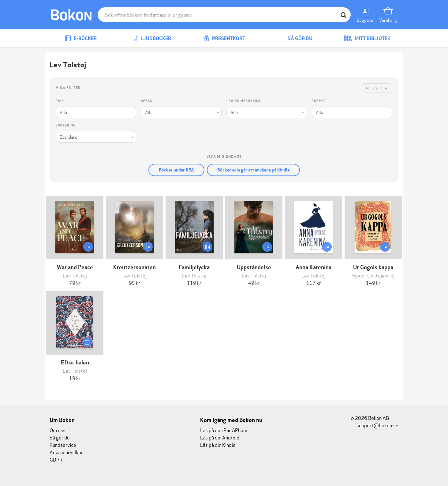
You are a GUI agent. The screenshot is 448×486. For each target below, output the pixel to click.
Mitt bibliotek (367, 38)
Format (319, 101)
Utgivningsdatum (243, 101)
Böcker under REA (176, 170)
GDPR (56, 459)
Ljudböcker (152, 38)
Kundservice (63, 445)
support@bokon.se (375, 425)
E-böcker (81, 38)
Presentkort (224, 38)
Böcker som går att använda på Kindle (253, 170)
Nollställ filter (377, 88)
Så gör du (296, 38)
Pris (60, 101)
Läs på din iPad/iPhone (224, 430)
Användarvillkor (66, 452)
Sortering (66, 125)
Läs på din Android (220, 437)
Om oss (58, 430)
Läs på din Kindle (218, 445)
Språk (147, 101)
